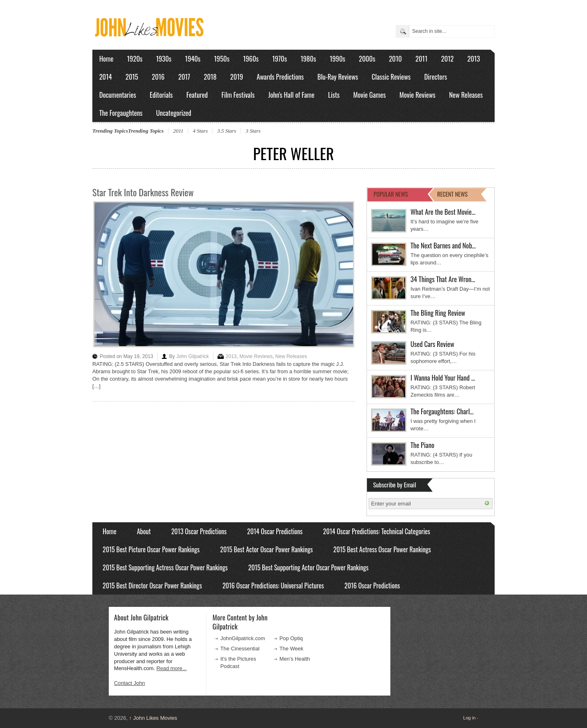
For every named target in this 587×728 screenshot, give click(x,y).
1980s (308, 59)
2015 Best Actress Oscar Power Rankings (382, 549)
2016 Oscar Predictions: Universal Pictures (273, 586)
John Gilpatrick (192, 356)
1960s (251, 59)
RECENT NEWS (452, 194)
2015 (132, 77)
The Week (291, 649)
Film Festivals (238, 95)
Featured (197, 95)
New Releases (466, 95)
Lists (334, 95)
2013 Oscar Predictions (199, 531)
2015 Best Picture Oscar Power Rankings (151, 549)
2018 (210, 77)
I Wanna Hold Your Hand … (443, 378)
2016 (158, 77)
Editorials (161, 95)
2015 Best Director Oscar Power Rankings (152, 586)
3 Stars (253, 131)
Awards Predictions (280, 77)
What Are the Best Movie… (443, 212)
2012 (447, 59)
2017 (184, 77)
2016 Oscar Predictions (372, 586)
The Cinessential (240, 649)
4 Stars (200, 131)
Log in (469, 718)
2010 (395, 59)
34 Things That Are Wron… (443, 279)
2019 (237, 77)
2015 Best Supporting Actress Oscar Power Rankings (165, 567)
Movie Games (370, 95)
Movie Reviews (417, 95)
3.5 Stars (227, 131)
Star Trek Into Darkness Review (143, 192)
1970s (280, 59)
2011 (421, 59)
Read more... (172, 668)
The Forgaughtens (121, 113)
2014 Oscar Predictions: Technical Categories (377, 531)
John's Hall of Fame (291, 95)
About (144, 531)
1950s (222, 59)
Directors (436, 77)
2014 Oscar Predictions (275, 531)
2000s (367, 59)
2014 (106, 77)
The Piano (422, 445)
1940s (193, 59)
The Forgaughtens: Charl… (442, 411)
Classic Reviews (391, 77)
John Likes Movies (153, 718)
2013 (473, 59)
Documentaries (118, 95)
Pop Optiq (291, 638)
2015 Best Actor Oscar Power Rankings (266, 549)
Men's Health (295, 659)
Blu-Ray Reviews (338, 77)
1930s (164, 59)
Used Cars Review (432, 344)
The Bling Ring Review (438, 313)
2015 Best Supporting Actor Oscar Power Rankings (308, 567)
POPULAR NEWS (391, 194)
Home (107, 59)
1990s (337, 59)
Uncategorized (174, 113)
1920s (135, 59)
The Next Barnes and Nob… (443, 245)
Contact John (130, 683)
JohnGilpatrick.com (243, 638)
